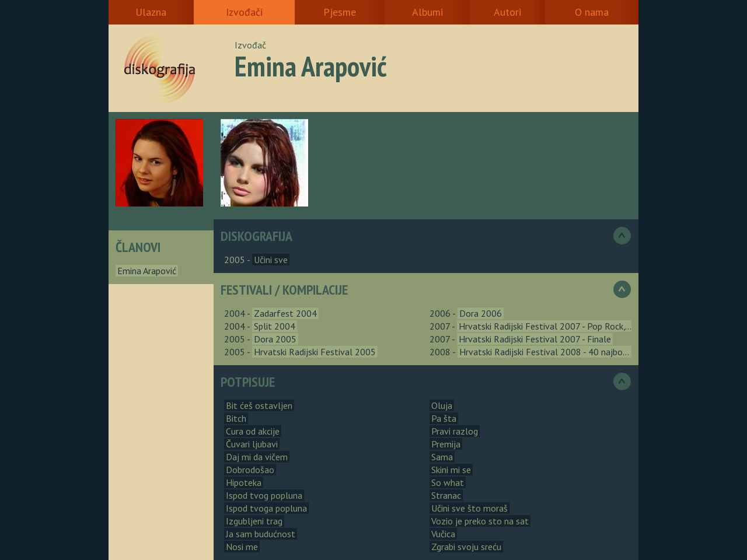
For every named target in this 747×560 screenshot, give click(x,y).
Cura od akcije (253, 431)
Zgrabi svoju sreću (466, 547)
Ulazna (151, 12)
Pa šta (444, 418)
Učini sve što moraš (470, 508)
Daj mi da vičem (257, 457)
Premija (446, 444)
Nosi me (242, 547)
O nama (592, 12)
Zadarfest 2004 (285, 313)
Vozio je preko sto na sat (480, 521)
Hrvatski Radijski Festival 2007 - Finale (535, 339)
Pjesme (340, 12)
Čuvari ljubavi (252, 444)
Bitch (236, 418)
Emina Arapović (147, 271)
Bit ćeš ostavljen (259, 405)
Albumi (427, 12)
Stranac (446, 495)
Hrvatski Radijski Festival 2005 (315, 352)
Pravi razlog (455, 431)
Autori (507, 12)
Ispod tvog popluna (264, 495)
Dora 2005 (275, 339)
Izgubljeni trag (254, 521)
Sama (442, 457)
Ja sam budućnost (261, 534)
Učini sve (271, 260)
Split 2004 (275, 326)
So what (448, 482)
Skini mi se (451, 470)
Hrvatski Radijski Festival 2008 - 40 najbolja (546, 352)
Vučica (443, 534)
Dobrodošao (250, 470)
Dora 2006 (481, 313)
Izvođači (244, 12)
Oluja (442, 405)
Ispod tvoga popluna (266, 508)
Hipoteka (244, 482)
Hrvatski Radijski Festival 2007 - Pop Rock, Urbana (557, 326)
